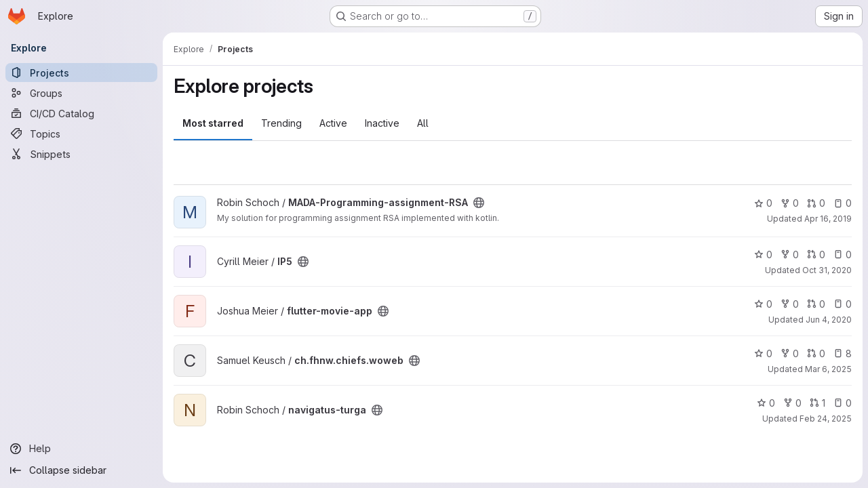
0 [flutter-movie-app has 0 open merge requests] (816, 304)
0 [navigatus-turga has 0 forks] (792, 403)
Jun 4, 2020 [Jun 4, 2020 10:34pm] (829, 320)
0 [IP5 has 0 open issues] (843, 255)
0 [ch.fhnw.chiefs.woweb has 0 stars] (763, 353)
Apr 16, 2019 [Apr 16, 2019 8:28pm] (828, 219)
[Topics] (81, 134)
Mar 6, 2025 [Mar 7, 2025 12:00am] (828, 369)
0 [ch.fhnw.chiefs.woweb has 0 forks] (790, 353)
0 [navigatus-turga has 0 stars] (766, 403)
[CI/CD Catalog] (81, 113)
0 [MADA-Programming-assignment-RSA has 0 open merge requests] (816, 203)
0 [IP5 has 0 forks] (790, 255)
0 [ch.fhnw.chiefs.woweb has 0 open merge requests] (816, 353)
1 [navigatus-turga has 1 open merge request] (817, 403)
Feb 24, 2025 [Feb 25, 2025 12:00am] (826, 419)
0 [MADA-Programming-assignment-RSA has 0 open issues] (843, 203)
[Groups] (81, 93)
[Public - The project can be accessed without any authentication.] (479, 203)
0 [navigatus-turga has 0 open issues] (843, 403)
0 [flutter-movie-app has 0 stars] (763, 304)
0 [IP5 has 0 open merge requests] (816, 255)
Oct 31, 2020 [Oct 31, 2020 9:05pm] (827, 270)
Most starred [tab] (213, 123)
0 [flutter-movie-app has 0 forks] (790, 304)
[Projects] (81, 73)
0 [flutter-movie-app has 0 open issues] (843, 304)
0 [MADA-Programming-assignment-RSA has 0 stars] (763, 203)
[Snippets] (81, 154)
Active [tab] (333, 123)
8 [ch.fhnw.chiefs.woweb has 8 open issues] (843, 353)
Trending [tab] (281, 123)
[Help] (81, 449)
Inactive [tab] (382, 123)
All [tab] (423, 123)
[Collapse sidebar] (81, 470)
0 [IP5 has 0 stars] (763, 255)
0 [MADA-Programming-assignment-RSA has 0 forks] (790, 203)
